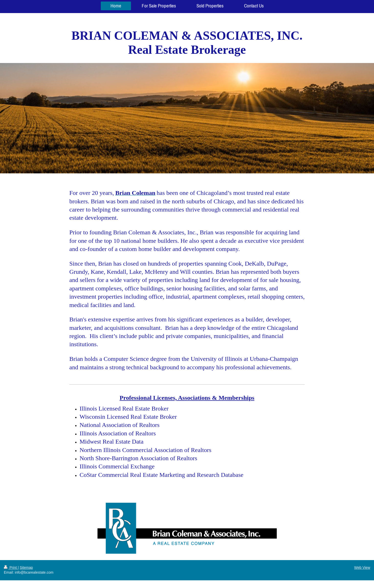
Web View (362, 568)
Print (11, 568)
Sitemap (26, 568)
